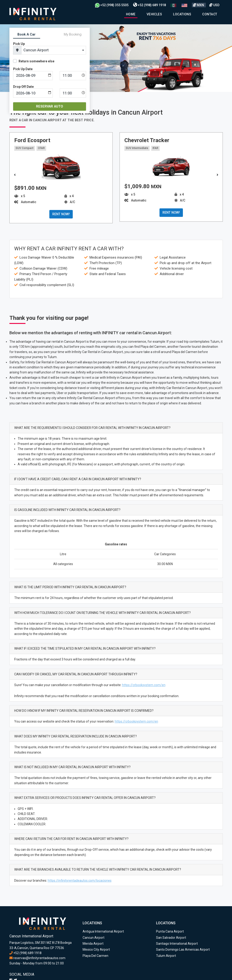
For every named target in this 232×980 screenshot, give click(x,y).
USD (214, 5)
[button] (217, 175)
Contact (210, 14)
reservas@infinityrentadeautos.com (37, 958)
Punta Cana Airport (170, 931)
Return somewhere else (36, 61)
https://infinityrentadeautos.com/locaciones (80, 881)
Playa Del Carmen (95, 956)
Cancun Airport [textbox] (36, 50)
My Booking (73, 34)
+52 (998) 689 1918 (150, 5)
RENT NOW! (61, 214)
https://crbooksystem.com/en (144, 685)
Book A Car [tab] (27, 34)
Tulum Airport (166, 956)
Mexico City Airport (96, 950)
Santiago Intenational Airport (177, 944)
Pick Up (19, 44)
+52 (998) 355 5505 (112, 5)
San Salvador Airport (171, 938)
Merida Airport (93, 944)
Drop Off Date (23, 87)
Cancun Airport (94, 938)
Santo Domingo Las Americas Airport (183, 950)
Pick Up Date (23, 69)
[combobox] (54, 50)
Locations (182, 14)
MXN (199, 5)
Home (131, 14)
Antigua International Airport (103, 931)
